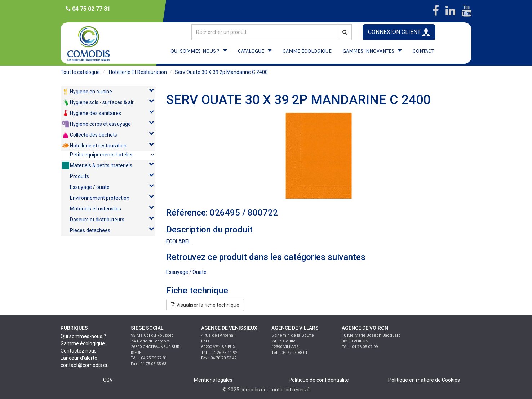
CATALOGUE (251, 51)
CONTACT (423, 51)
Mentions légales (213, 380)
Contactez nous (79, 351)
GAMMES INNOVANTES (369, 51)
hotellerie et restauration (138, 72)
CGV (108, 380)
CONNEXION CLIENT (399, 32)
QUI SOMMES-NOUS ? (195, 51)
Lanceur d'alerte (79, 358)
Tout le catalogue (80, 72)
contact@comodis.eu (85, 365)
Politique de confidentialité (319, 380)
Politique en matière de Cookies (424, 380)
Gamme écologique (83, 343)
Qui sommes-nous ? (83, 336)
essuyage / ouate (186, 272)
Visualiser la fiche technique (205, 305)
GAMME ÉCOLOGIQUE (307, 51)
